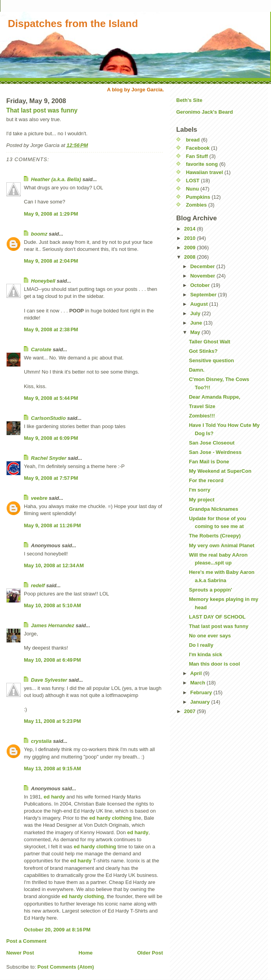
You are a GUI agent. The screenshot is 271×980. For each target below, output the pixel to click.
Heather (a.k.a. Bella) (56, 179)
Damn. (197, 370)
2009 (191, 248)
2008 (191, 257)
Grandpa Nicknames (213, 509)
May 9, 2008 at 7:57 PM (51, 478)
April (197, 673)
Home (85, 953)
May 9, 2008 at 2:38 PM (51, 329)
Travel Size (202, 406)
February (202, 692)
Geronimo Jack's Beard (205, 112)
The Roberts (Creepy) (215, 536)
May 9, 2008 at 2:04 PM (51, 261)
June (197, 323)
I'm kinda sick (205, 654)
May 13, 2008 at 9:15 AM (52, 769)
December (203, 266)
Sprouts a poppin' (210, 590)
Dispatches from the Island (73, 24)
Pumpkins (198, 197)
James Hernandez (53, 625)
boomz (39, 234)
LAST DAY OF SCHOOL (217, 617)
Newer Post (20, 953)
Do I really (201, 645)
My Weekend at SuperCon (220, 471)
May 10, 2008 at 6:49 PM (52, 660)
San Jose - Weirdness (215, 452)
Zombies (196, 205)
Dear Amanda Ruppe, (214, 397)
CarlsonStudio (48, 418)
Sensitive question (211, 360)
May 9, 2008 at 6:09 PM (51, 438)
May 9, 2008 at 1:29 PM (51, 214)
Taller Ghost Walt (209, 342)
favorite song (202, 164)
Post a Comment (26, 941)
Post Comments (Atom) (66, 967)
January (201, 702)
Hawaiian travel (205, 172)
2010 (191, 238)
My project (201, 500)
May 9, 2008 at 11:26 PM (52, 525)
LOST (193, 181)
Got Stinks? (203, 351)
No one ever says (210, 636)
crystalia (41, 741)
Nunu (192, 189)
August (200, 304)
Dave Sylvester (49, 680)
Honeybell (43, 281)
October (201, 285)
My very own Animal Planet (221, 545)
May (196, 332)
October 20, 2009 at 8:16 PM (57, 930)
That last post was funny (42, 110)
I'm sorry (199, 490)
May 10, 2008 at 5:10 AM (52, 605)
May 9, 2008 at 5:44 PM (51, 398)
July (196, 313)
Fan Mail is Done (209, 462)
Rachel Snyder (49, 458)
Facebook (198, 148)
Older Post (150, 953)
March (199, 683)
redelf (38, 585)
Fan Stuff (197, 156)
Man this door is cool (214, 664)
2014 (191, 229)
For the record (206, 480)
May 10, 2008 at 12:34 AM (54, 565)
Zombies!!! (202, 416)
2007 (191, 711)
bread (193, 140)
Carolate (41, 349)
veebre (39, 498)
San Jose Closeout (211, 443)
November (203, 276)
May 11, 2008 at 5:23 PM (52, 721)
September (204, 295)
